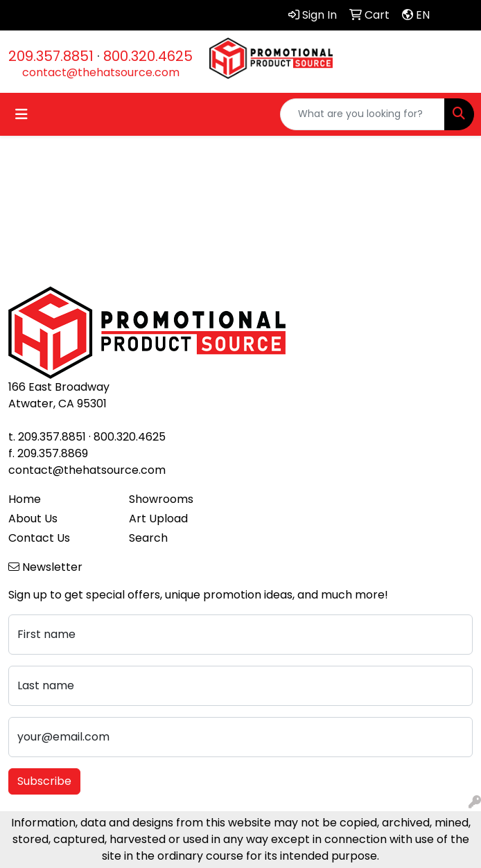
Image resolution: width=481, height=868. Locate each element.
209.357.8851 (51, 56)
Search (148, 538)
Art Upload (158, 519)
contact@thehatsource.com (101, 72)
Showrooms (161, 499)
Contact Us (39, 538)
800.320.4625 (148, 56)
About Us (33, 519)
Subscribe (44, 781)
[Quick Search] (362, 114)
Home (25, 499)
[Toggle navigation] (21, 114)
